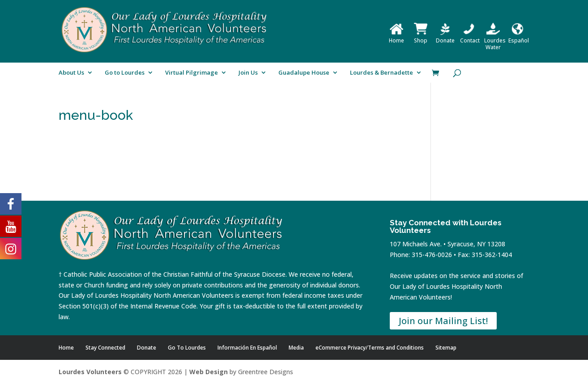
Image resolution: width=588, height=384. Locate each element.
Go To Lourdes (187, 348)
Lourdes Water (495, 40)
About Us (71, 73)
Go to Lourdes (125, 73)
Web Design (209, 372)
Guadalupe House (304, 73)
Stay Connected (105, 348)
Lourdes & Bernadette (381, 73)
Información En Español (247, 348)
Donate (445, 37)
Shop (421, 37)
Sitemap (446, 348)
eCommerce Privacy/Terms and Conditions (370, 348)
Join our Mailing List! (443, 321)
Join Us (248, 73)
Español (519, 37)
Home (396, 37)
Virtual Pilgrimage (192, 73)
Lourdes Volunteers (90, 372)
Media (296, 348)
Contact (470, 37)
